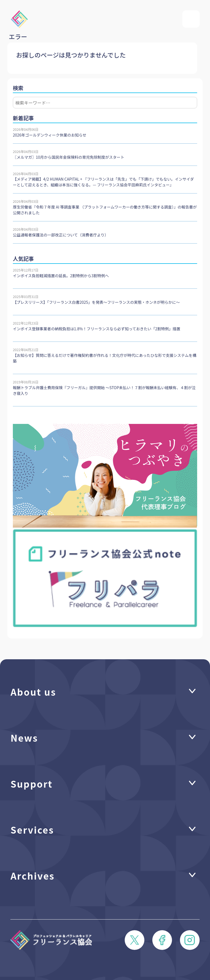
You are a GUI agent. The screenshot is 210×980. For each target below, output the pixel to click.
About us (33, 692)
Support (31, 784)
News (24, 738)
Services (32, 829)
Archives (33, 875)
